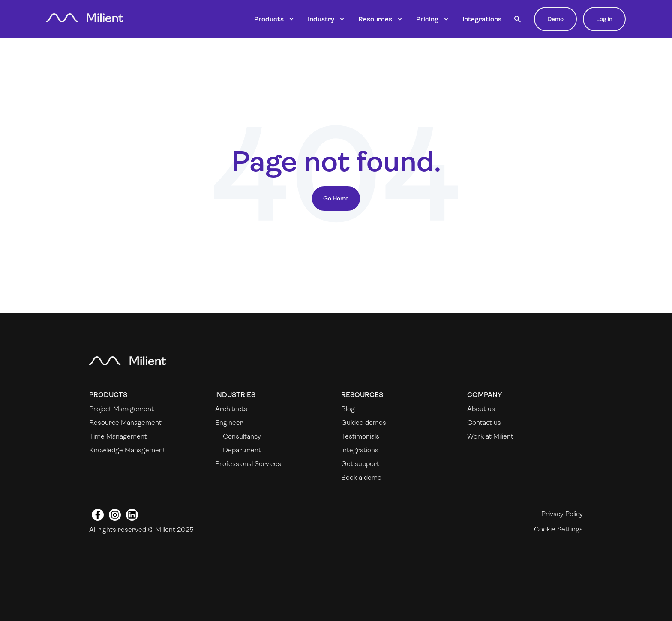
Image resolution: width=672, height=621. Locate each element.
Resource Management (125, 422)
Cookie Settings (558, 529)
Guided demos (364, 422)
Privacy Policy (562, 514)
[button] (518, 19)
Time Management (118, 436)
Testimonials (360, 436)
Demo (555, 19)
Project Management (121, 409)
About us (481, 409)
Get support (360, 464)
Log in (604, 19)
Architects (231, 409)
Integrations (482, 19)
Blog (348, 409)
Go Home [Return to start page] (336, 198)
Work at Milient (490, 436)
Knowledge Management (127, 450)
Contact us (484, 422)
